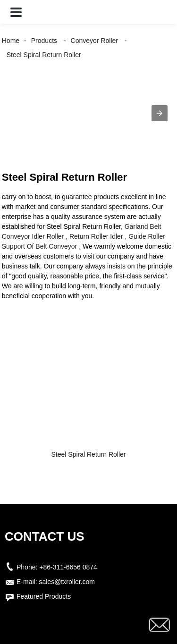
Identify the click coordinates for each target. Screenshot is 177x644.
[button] (16, 12)
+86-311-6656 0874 (68, 567)
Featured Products (44, 596)
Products (44, 41)
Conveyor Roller (94, 41)
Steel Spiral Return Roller (44, 55)
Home (11, 41)
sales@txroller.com (67, 582)
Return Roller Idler (96, 236)
